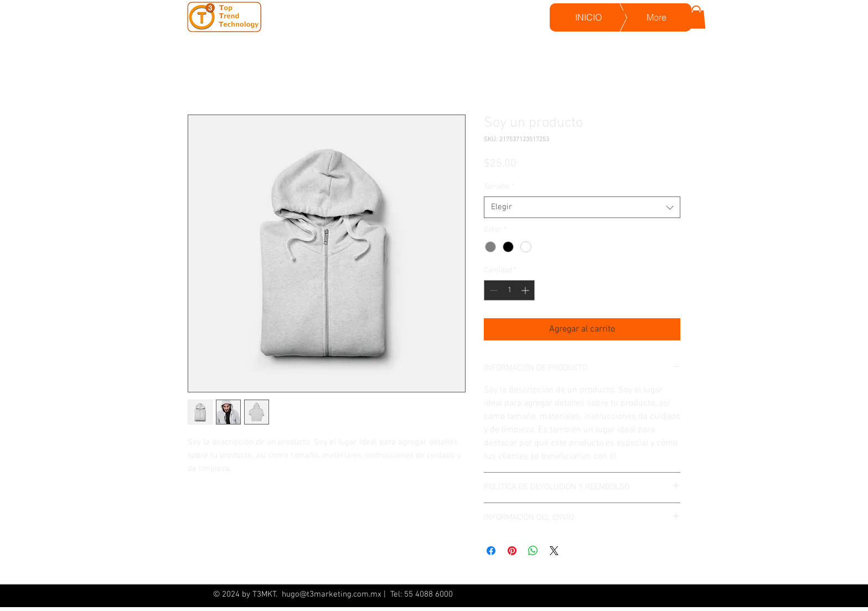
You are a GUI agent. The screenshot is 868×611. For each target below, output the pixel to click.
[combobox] (582, 207)
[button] (696, 17)
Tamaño (499, 187)
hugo (290, 594)
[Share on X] (554, 551)
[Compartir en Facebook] (491, 551)
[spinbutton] (509, 290)
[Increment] (526, 290)
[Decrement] (492, 290)
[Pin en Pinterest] (512, 551)
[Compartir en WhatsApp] (533, 551)
